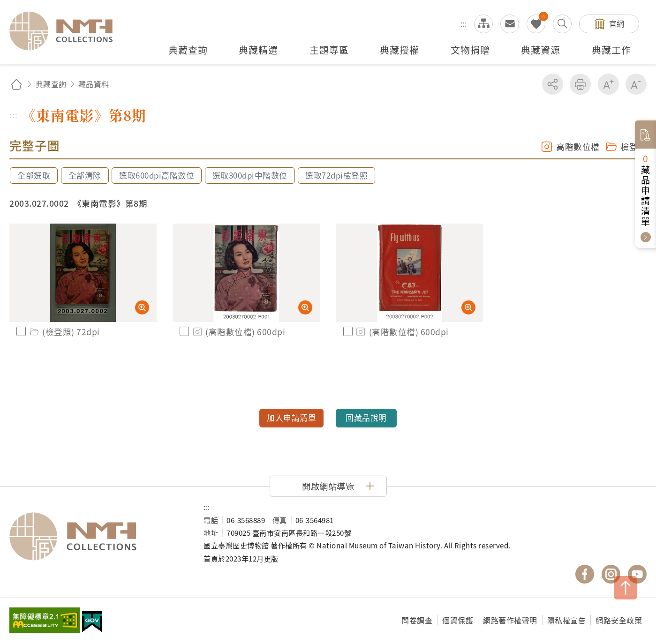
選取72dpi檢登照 (336, 175)
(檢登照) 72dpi (64, 332)
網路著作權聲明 (510, 620)
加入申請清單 (291, 418)
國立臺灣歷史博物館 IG (611, 574)
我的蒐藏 (536, 24)
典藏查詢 (51, 84)
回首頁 (16, 84)
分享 (553, 84)
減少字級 (636, 84)
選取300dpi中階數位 (250, 175)
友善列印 (580, 84)
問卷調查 (417, 620)
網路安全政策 (619, 620)
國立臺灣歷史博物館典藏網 (67, 31)
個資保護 (458, 620)
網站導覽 (483, 24)
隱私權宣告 (567, 620)
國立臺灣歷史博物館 (97, 537)
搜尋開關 (562, 24)
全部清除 (85, 175)
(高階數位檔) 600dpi (238, 332)
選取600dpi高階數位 (157, 175)
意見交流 (510, 24)
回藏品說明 (366, 418)
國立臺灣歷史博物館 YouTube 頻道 (637, 574)
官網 (617, 23)
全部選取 (34, 175)
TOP (626, 588)
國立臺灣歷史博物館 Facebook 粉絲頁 (585, 574)
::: (464, 23)
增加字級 (608, 84)
